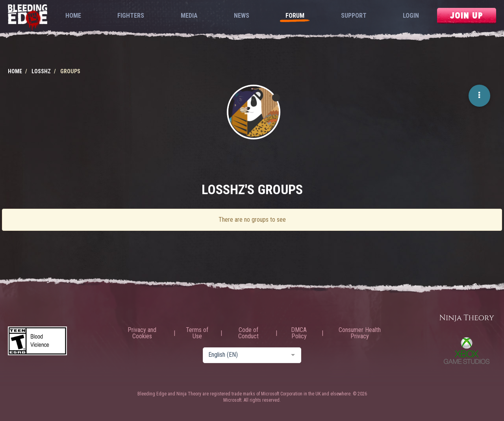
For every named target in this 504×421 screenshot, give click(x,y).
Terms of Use (197, 333)
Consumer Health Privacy (360, 333)
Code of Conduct (248, 333)
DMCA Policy (299, 333)
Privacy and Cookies (142, 333)
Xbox (467, 351)
